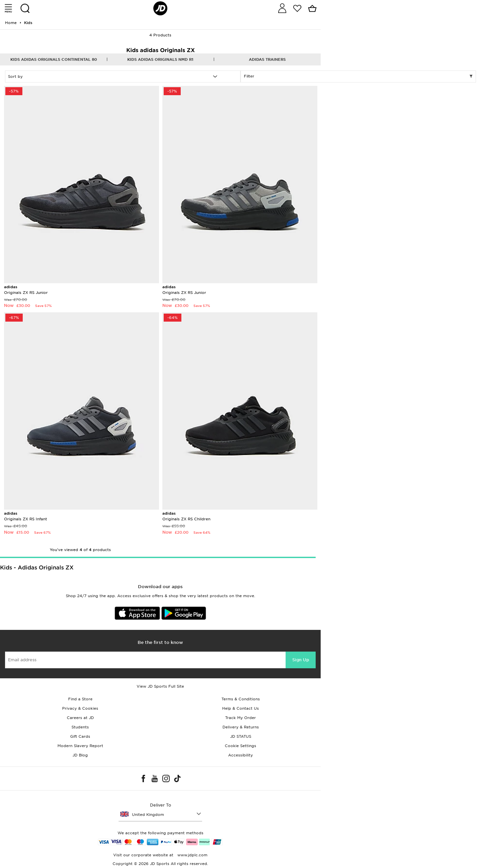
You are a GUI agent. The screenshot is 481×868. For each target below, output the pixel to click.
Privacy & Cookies (80, 708)
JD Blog (80, 755)
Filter (358, 76)
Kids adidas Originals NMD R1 (160, 59)
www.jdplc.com (192, 855)
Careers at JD (80, 718)
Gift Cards (80, 736)
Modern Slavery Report (80, 746)
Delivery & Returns (241, 727)
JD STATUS (241, 736)
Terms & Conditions (241, 699)
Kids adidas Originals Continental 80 (54, 59)
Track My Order (240, 718)
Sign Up (301, 660)
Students (80, 727)
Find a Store (80, 699)
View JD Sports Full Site (160, 686)
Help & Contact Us (240, 708)
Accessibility (240, 755)
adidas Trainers (267, 59)
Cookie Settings (240, 746)
